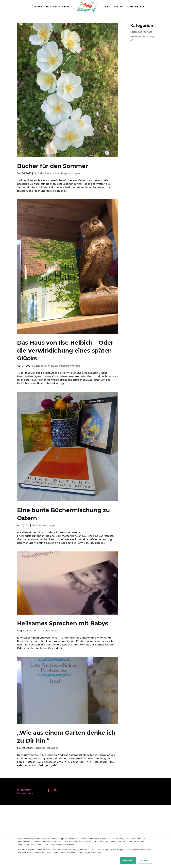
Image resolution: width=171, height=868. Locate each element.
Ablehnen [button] (145, 860)
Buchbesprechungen (67, 173)
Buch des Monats (43, 173)
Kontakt (119, 7)
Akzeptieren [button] (128, 860)
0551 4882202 (135, 7)
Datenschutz (25, 793)
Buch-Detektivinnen (58, 7)
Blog (107, 7)
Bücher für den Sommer (53, 166)
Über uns (37, 7)
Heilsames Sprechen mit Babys (63, 623)
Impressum (24, 790)
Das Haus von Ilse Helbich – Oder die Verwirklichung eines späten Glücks (65, 350)
